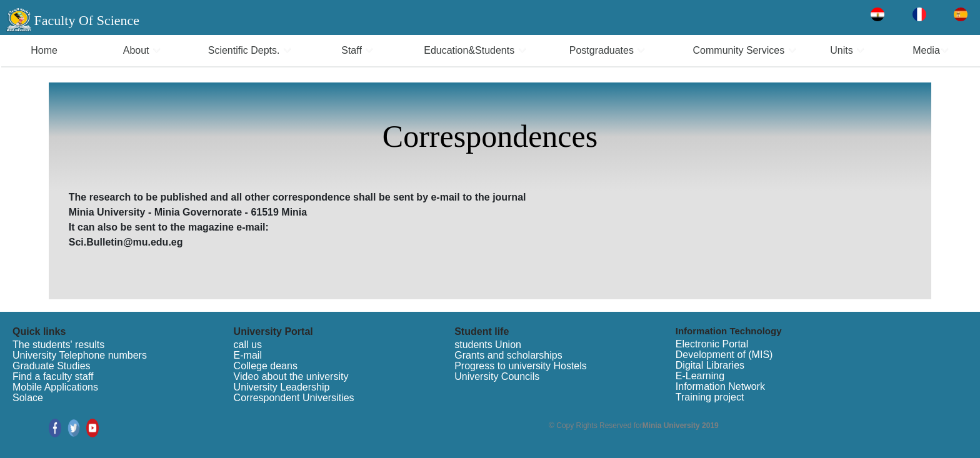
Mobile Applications (55, 387)
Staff (357, 50)
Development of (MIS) (724, 355)
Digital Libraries (710, 365)
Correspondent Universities (294, 398)
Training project (710, 397)
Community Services (745, 50)
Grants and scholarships (508, 355)
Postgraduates (608, 50)
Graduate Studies (52, 366)
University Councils (497, 376)
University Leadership (282, 387)
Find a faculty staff (53, 376)
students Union (488, 345)
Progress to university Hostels (521, 366)
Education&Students (475, 50)
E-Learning (700, 376)
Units (847, 50)
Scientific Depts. (250, 50)
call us (248, 345)
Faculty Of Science (87, 20)
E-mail (248, 355)
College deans (266, 366)
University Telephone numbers (80, 355)
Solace (28, 398)
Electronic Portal (712, 344)
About (142, 50)
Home (44, 50)
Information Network (720, 386)
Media (931, 50)
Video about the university (291, 376)
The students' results (58, 345)
